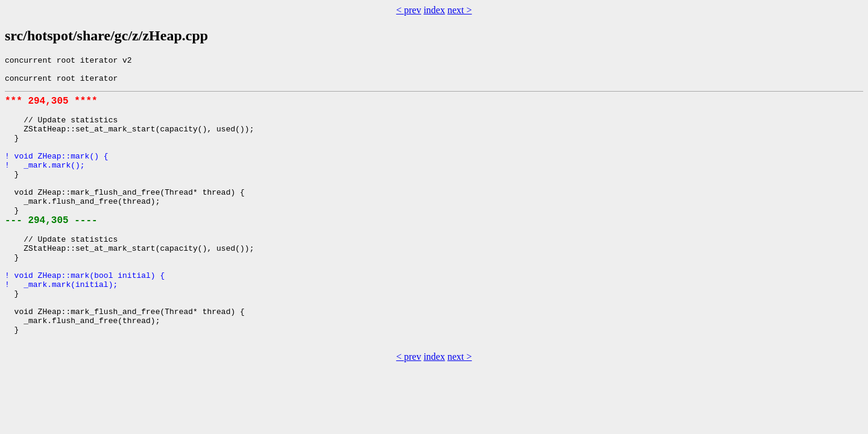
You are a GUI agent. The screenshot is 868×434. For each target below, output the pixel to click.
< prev (408, 10)
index (435, 10)
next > (460, 10)
